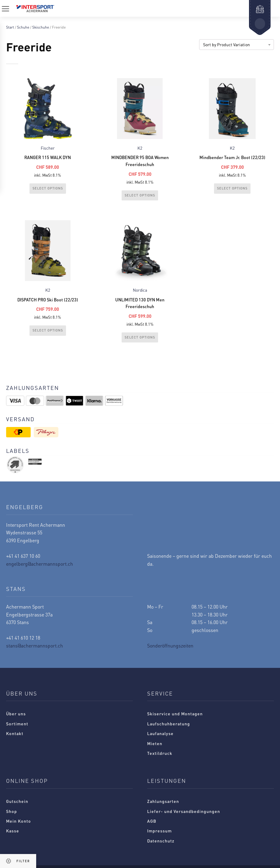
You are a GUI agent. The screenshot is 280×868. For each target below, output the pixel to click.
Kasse (13, 835)
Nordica (140, 292)
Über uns (16, 718)
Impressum (159, 835)
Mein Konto (19, 825)
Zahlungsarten (163, 806)
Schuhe (23, 27)
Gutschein (17, 806)
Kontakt (15, 738)
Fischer (48, 148)
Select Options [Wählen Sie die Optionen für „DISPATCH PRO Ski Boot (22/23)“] (48, 334)
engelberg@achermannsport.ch (40, 568)
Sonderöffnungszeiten (170, 650)
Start (10, 27)
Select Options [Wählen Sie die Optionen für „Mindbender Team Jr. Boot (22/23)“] (232, 190)
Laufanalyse (160, 738)
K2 (140, 148)
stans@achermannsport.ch (35, 650)
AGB (152, 825)
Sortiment (17, 728)
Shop (12, 816)
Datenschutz (161, 845)
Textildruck (160, 758)
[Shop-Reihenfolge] (237, 45)
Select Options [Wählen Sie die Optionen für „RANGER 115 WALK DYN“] (48, 190)
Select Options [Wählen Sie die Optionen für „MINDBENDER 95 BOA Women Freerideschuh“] (140, 197)
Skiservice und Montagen (175, 718)
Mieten (155, 748)
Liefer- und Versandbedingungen (184, 816)
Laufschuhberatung (169, 728)
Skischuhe (41, 27)
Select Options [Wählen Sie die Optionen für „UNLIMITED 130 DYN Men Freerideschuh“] (140, 342)
